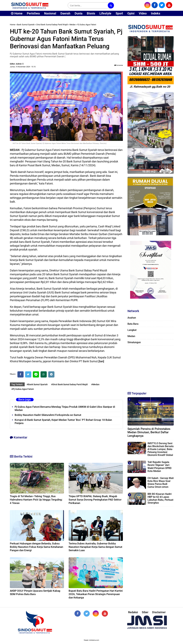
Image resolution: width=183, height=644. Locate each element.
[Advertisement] (151, 367)
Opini (131, 13)
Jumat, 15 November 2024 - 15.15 (23, 67)
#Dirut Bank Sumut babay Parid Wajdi (69, 384)
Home (17, 13)
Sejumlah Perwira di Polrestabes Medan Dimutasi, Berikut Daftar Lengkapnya (149, 432)
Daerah (65, 13)
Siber (145, 612)
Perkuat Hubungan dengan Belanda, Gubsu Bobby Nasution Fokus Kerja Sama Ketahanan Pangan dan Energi (36, 547)
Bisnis (91, 13)
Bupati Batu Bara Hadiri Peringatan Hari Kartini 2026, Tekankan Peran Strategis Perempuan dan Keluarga (96, 594)
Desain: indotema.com (91, 640)
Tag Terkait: (17, 384)
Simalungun (134, 342)
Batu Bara (133, 324)
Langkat (132, 330)
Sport (119, 13)
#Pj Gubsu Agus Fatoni (23, 389)
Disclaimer (159, 612)
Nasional (50, 13)
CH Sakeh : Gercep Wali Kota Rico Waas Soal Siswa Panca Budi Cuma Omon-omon (161, 483)
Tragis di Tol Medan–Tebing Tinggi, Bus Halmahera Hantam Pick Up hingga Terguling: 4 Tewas (36, 500)
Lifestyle (105, 13)
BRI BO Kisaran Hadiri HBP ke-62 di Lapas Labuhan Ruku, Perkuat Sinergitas (160, 498)
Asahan (132, 318)
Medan (73, 25)
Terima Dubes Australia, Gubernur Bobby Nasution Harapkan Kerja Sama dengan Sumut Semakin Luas (95, 547)
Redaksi (133, 612)
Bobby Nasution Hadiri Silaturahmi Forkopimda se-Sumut (48, 415)
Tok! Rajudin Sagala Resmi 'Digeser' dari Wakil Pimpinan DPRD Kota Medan (159, 467)
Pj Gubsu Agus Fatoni (87, 25)
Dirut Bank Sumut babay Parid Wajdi (52, 25)
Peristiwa (33, 13)
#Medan (95, 384)
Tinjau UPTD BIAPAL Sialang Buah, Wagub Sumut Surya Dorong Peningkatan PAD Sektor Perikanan (95, 500)
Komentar (119, 65)
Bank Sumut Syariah (26, 25)
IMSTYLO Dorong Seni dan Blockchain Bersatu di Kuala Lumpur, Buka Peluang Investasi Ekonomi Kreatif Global (161, 449)
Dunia (79, 13)
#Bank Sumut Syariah (37, 384)
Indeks (156, 13)
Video (143, 13)
